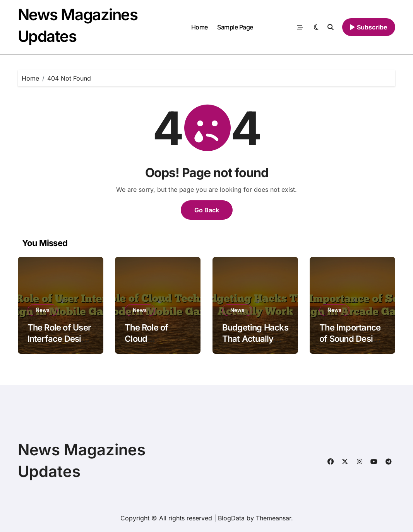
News (43, 310)
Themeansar (273, 518)
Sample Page (235, 27)
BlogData (231, 518)
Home (200, 27)
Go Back (207, 210)
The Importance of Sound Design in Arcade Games (352, 338)
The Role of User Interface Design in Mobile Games (59, 338)
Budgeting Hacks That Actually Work (255, 338)
